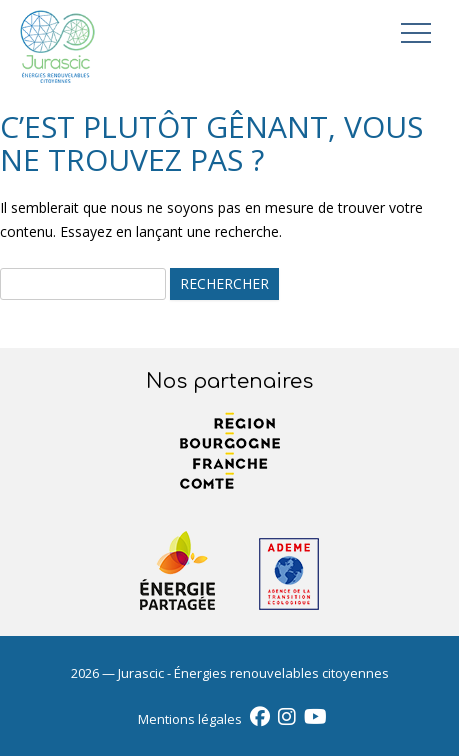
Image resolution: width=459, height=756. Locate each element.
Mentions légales (190, 719)
